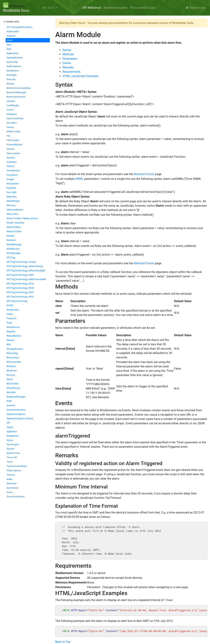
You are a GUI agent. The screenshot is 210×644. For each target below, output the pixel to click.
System (11, 449)
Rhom (10, 379)
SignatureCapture (16, 414)
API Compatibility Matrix (19, 27)
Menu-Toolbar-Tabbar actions (22, 218)
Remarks (68, 67)
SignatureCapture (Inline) (20, 418)
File (8, 136)
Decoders (12, 123)
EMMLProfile (13, 132)
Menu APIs (12, 214)
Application (13, 53)
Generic (11, 149)
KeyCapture (13, 184)
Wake (10, 479)
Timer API (12, 457)
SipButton (12, 431)
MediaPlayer (13, 201)
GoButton (12, 162)
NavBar (10, 236)
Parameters (70, 59)
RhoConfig (12, 353)
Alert (9, 44)
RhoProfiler (13, 384)
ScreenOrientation (16, 410)
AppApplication (15, 58)
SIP (8, 423)
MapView (12, 197)
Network (11, 240)
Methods (68, 54)
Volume (11, 475)
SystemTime (13, 453)
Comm (10, 110)
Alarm (10, 40)
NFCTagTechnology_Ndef (20, 275)
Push (9, 323)
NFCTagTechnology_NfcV (20, 297)
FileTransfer (13, 140)
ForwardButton (15, 145)
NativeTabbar (14, 227)
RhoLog (11, 375)
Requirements (72, 72)
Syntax (67, 50)
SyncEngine (13, 444)
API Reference (92, 8)
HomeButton (13, 170)
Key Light (11, 192)
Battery (10, 84)
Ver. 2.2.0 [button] (49, 8)
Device (10, 127)
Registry (11, 331)
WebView (12, 483)
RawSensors (13, 327)
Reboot (10, 340)
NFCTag (11, 257)
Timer (10, 462)
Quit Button (13, 488)
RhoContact (13, 358)
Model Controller (15, 223)
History (10, 166)
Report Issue (196, 8)
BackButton (13, 71)
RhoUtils (11, 392)
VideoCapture (14, 470)
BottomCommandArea (19, 88)
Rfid (9, 344)
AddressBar (13, 31)
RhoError (11, 366)
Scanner (11, 405)
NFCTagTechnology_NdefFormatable (26, 279)
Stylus (10, 440)
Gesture (11, 158)
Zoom (10, 492)
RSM (9, 401)
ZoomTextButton (16, 497)
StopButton (13, 436)
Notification (13, 310)
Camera (11, 101)
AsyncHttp (12, 62)
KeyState (11, 188)
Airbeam (11, 36)
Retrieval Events (144, 174)
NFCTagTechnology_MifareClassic (25, 266)
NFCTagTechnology (17, 301)
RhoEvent (12, 371)
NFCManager (14, 253)
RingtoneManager (16, 397)
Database (12, 114)
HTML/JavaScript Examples (81, 76)
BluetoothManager (17, 92)
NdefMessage (14, 244)
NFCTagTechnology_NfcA (20, 284)
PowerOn (11, 318)
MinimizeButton (15, 210)
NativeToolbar (14, 231)
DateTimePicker (15, 118)
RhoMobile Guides (115, 8)
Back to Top (63, 642)
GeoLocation (13, 153)
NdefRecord (13, 249)
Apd (9, 49)
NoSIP (10, 305)
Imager (10, 179)
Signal (10, 427)
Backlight (12, 75)
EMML (79, 179)
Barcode (11, 79)
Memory (11, 205)
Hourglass (12, 175)
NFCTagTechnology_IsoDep (21, 262)
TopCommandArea (17, 466)
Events (67, 63)
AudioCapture (14, 66)
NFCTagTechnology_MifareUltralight (26, 271)
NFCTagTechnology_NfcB (20, 288)
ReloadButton (14, 336)
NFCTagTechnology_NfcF (20, 292)
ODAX (10, 314)
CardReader (13, 105)
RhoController (14, 362)
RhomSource (13, 388)
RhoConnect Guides (143, 8)
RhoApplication (15, 349)
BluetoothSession (16, 97)
